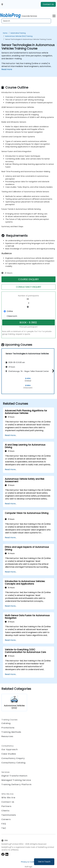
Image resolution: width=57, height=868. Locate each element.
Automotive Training (18, 33)
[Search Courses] (26, 21)
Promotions (8, 728)
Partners (6, 806)
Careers (6, 819)
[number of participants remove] (28, 299)
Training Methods (11, 732)
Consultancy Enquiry (13, 758)
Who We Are (8, 798)
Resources (7, 736)
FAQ (4, 824)
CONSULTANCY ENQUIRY (29, 287)
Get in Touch (44, 862)
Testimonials (9, 815)
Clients (5, 811)
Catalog (6, 723)
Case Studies (9, 754)
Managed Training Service (16, 780)
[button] (53, 371)
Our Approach (10, 749)
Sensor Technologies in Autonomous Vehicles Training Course (28, 39)
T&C (4, 828)
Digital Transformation (14, 776)
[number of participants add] (28, 307)
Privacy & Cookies (29, 862)
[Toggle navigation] (54, 16)
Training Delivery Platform (17, 784)
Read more (7, 69)
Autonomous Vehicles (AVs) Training (19, 36)
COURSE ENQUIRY (28, 279)
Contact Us (48, 4)
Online (10, 311)
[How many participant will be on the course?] (28, 303)
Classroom (12, 316)
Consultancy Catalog (13, 763)
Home (5, 33)
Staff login (28, 867)
